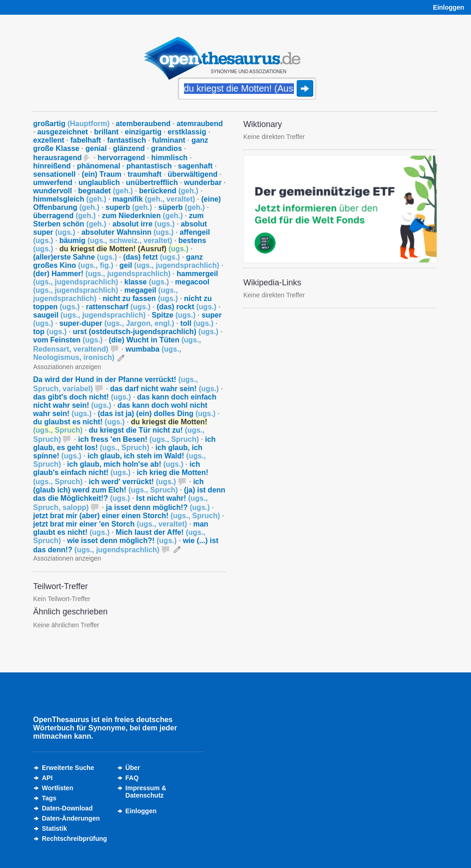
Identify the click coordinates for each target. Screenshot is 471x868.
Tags (49, 798)
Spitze (174, 315)
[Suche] (247, 89)
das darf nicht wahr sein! (164, 389)
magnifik (154, 199)
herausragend (57, 158)
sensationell (54, 174)
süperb (181, 207)
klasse (146, 282)
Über (133, 768)
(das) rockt (187, 307)
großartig (71, 124)
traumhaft (144, 174)
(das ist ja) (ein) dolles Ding (156, 414)
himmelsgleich (70, 199)
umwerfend (53, 182)
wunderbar (203, 182)
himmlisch (169, 158)
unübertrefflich (152, 182)
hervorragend (121, 158)
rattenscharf (118, 307)
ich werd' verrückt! (132, 482)
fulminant (169, 140)
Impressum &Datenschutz (146, 792)
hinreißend (52, 166)
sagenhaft (195, 166)
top (50, 332)
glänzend (129, 148)
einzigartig (143, 132)
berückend (169, 191)
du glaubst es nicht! (79, 422)
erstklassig (187, 132)
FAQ (132, 778)
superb (129, 207)
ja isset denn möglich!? (158, 507)
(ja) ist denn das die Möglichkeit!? (129, 494)
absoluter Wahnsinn (127, 232)
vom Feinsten (68, 340)
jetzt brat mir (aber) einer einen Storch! (126, 516)
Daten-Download (67, 808)
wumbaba (107, 353)
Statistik (54, 828)
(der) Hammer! (102, 274)
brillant (106, 132)
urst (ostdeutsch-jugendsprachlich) (145, 332)
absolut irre (143, 224)
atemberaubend (143, 124)
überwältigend (193, 174)
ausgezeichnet (63, 132)
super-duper (117, 323)
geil (169, 265)
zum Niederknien (142, 216)
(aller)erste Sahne (75, 257)
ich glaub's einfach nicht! (117, 468)
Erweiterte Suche (68, 768)
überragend (64, 216)
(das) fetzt (152, 257)
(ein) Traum (102, 174)
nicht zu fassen (140, 298)
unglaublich (99, 182)
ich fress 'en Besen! (139, 439)
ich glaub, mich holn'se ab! (125, 464)
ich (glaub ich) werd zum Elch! (118, 486)
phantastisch (149, 166)
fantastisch (126, 140)
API (47, 778)
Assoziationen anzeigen (67, 367)
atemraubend (200, 124)
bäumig (116, 240)
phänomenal (98, 166)
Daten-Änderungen (71, 818)
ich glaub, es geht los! (124, 443)
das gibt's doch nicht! (82, 397)
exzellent (49, 140)
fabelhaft (86, 140)
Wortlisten (57, 788)
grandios (167, 148)
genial (96, 148)
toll (197, 323)
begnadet (106, 191)
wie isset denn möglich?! (122, 541)
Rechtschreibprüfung (75, 839)
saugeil (89, 315)
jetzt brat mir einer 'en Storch (110, 524)
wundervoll (52, 191)
